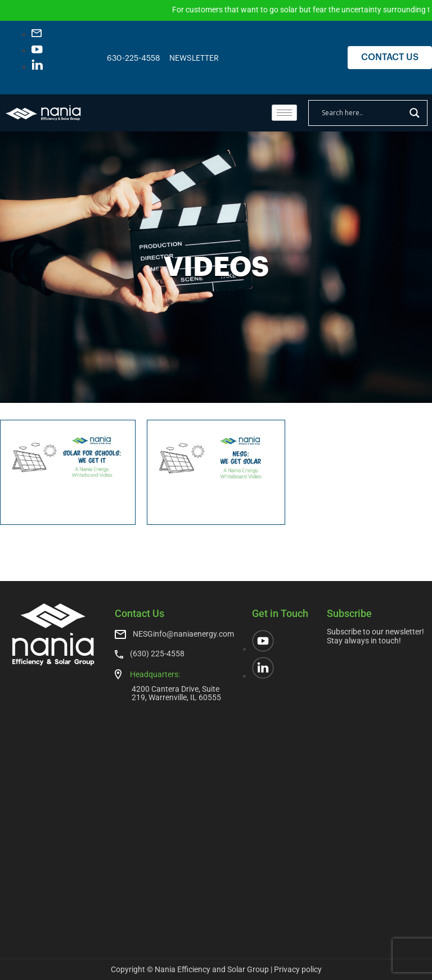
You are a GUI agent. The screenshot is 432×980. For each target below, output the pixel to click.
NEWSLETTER (194, 58)
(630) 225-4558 (157, 654)
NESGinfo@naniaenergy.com (183, 634)
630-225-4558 (134, 58)
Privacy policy (298, 969)
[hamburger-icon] (284, 113)
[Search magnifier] (415, 113)
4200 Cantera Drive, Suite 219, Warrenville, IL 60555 (176, 693)
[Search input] (363, 113)
